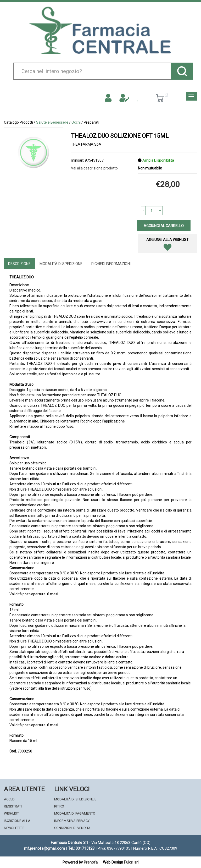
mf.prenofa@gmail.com (44, 848)
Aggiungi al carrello (164, 226)
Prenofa (91, 862)
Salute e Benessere (52, 122)
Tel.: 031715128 (81, 848)
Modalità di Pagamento (75, 813)
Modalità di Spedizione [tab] (61, 264)
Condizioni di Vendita (72, 828)
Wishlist (11, 813)
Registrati (13, 806)
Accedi (10, 799)
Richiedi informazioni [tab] (111, 264)
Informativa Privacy (72, 821)
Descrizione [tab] (19, 264)
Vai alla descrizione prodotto (94, 168)
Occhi (76, 122)
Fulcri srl (131, 862)
